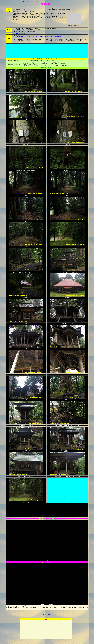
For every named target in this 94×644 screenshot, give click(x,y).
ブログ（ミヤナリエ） (28, 37)
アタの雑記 (12, 33)
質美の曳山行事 (40, 37)
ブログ (53, 37)
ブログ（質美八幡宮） (15, 37)
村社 (25, 19)
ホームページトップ (9, 1)
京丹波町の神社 (21, 1)
